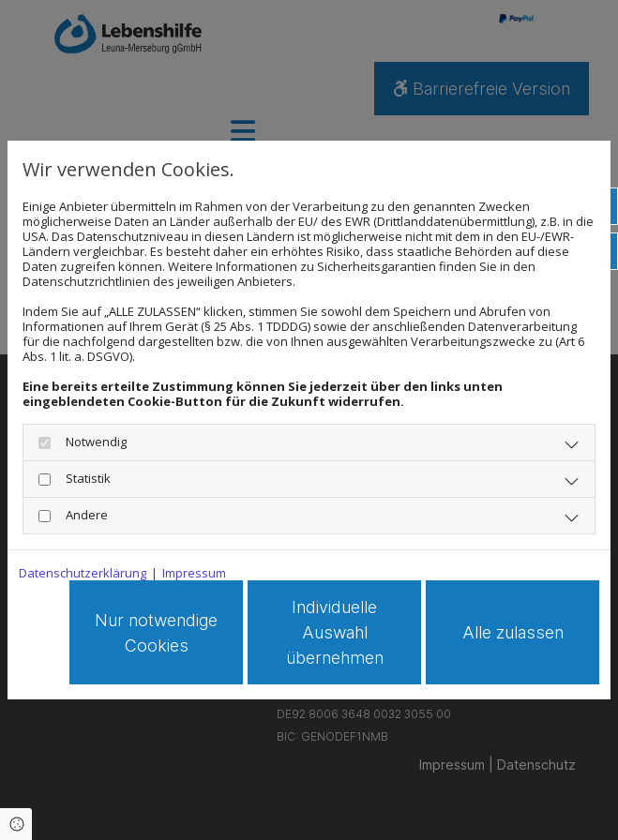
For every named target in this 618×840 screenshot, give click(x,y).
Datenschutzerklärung (83, 573)
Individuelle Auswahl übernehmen (335, 632)
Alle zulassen (513, 632)
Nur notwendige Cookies (156, 633)
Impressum (194, 573)
